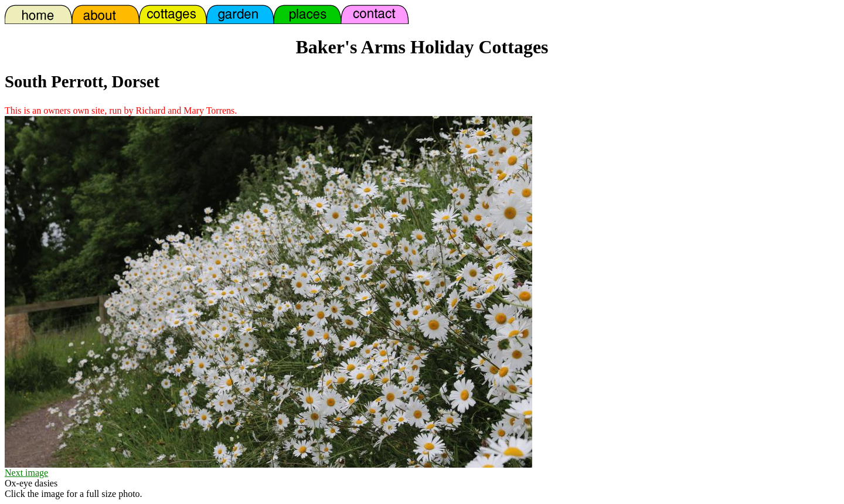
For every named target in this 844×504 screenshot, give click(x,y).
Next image (26, 473)
